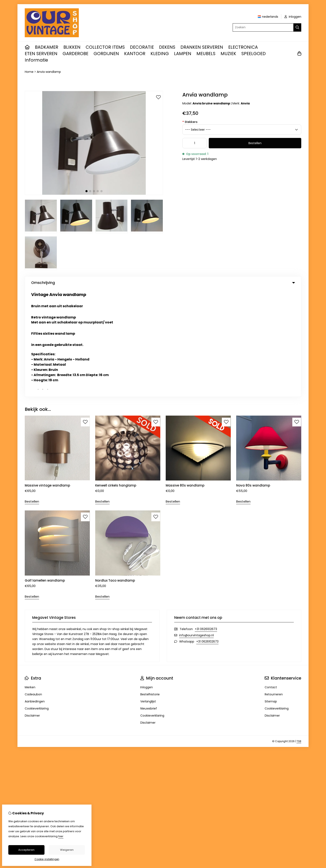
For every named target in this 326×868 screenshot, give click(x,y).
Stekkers (190, 122)
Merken (30, 579)
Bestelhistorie (150, 587)
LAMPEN (183, 54)
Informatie (36, 60)
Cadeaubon (33, 587)
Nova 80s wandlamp (253, 378)
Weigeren (67, 850)
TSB (299, 633)
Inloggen (147, 579)
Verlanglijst (148, 594)
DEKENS (167, 47)
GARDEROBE (75, 54)
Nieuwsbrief (149, 601)
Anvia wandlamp (49, 72)
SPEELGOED (254, 54)
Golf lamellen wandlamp (45, 473)
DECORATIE (142, 47)
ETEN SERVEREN (41, 54)
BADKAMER (47, 47)
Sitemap (271, 594)
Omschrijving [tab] (163, 283)
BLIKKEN (72, 47)
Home (29, 72)
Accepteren (26, 850)
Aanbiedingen (35, 594)
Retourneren (274, 587)
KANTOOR (135, 54)
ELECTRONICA (243, 47)
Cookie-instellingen (47, 859)
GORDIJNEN (106, 54)
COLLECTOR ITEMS (105, 47)
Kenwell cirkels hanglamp (116, 378)
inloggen (293, 17)
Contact (271, 579)
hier (61, 836)
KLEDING (160, 54)
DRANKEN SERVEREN (202, 47)
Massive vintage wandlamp (48, 378)
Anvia (245, 103)
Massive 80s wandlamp (185, 378)
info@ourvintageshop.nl (196, 527)
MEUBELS (206, 54)
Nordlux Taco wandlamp (115, 473)
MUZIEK (228, 54)
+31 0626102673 (206, 521)
